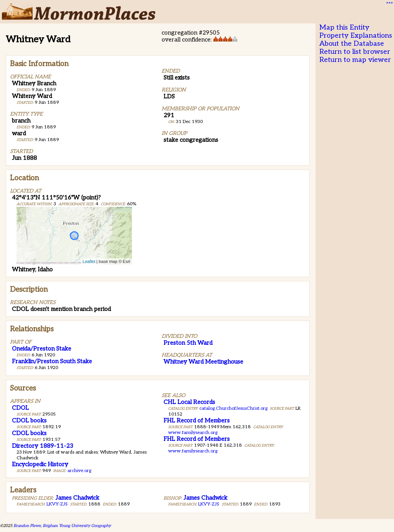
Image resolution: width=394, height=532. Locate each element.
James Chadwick (77, 498)
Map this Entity (344, 27)
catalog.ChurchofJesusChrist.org (233, 408)
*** (389, 4)
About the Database (352, 44)
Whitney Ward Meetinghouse (203, 362)
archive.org (79, 471)
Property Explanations (356, 36)
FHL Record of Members (197, 421)
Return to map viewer (355, 60)
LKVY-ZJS (57, 504)
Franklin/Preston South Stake (52, 361)
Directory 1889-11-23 (43, 446)
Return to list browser (355, 52)
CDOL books (29, 421)
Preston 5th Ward (188, 343)
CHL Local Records (189, 402)
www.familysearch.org (193, 433)
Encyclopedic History (40, 464)
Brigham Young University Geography (77, 526)
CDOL (20, 408)
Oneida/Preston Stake (42, 349)
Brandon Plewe (27, 526)
